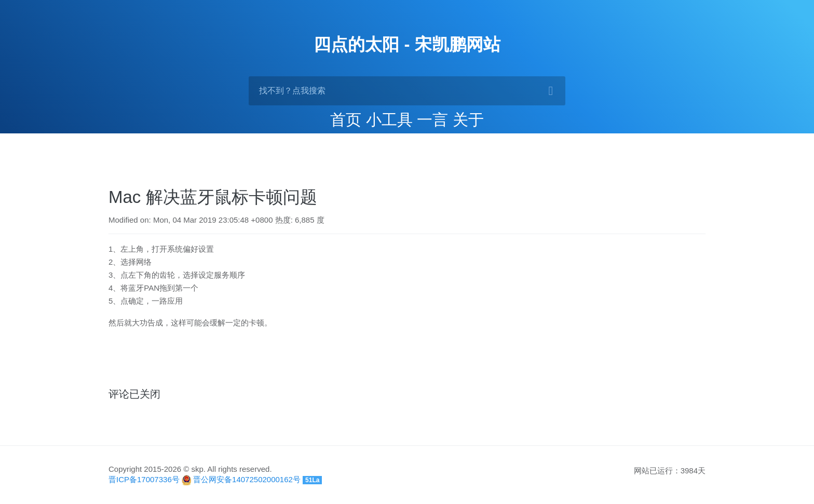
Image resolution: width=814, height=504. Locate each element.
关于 (468, 120)
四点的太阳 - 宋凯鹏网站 (407, 44)
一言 (432, 120)
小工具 (389, 120)
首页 (346, 120)
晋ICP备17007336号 (144, 479)
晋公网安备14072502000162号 (247, 479)
